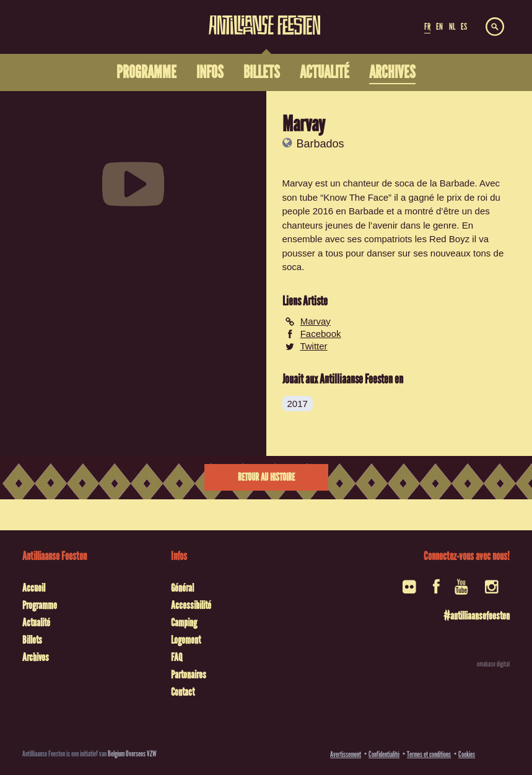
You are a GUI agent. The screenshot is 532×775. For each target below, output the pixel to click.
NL (452, 27)
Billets (32, 640)
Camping (184, 623)
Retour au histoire (266, 477)
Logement (186, 640)
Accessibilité (191, 605)
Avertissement (346, 754)
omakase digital (493, 664)
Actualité (36, 623)
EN (439, 27)
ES (464, 27)
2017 (298, 404)
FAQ (177, 657)
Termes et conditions (429, 754)
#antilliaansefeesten (477, 616)
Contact (183, 692)
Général (182, 588)
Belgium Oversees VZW (132, 754)
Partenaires (189, 675)
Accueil (34, 588)
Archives (36, 657)
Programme (40, 605)
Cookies (467, 754)
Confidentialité (384, 754)
